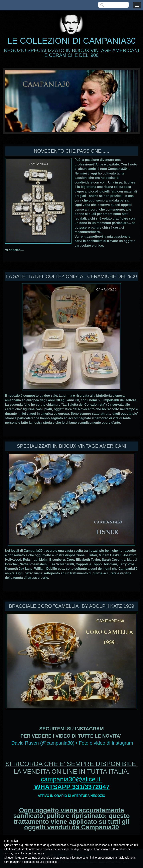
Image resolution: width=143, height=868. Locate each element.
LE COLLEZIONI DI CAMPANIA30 (71, 41)
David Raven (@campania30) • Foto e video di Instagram (72, 743)
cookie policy (36, 853)
